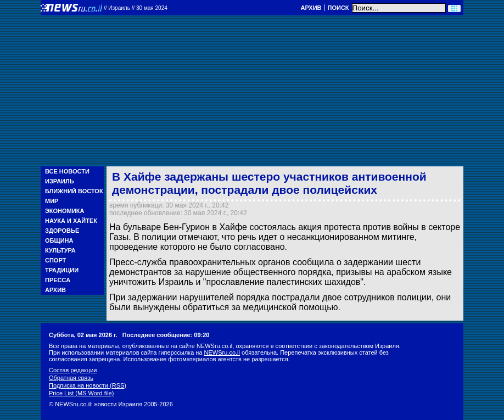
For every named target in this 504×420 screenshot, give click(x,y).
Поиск (338, 8)
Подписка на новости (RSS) (88, 385)
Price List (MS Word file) (81, 393)
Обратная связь (71, 378)
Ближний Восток (74, 191)
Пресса (58, 280)
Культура (60, 250)
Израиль (60, 181)
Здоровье (62, 231)
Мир (52, 201)
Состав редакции (73, 370)
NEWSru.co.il (222, 352)
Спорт (55, 260)
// (136, 8)
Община (59, 240)
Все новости (67, 171)
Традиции (62, 270)
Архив (311, 8)
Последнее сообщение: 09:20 (166, 335)
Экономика (65, 211)
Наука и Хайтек (71, 221)
